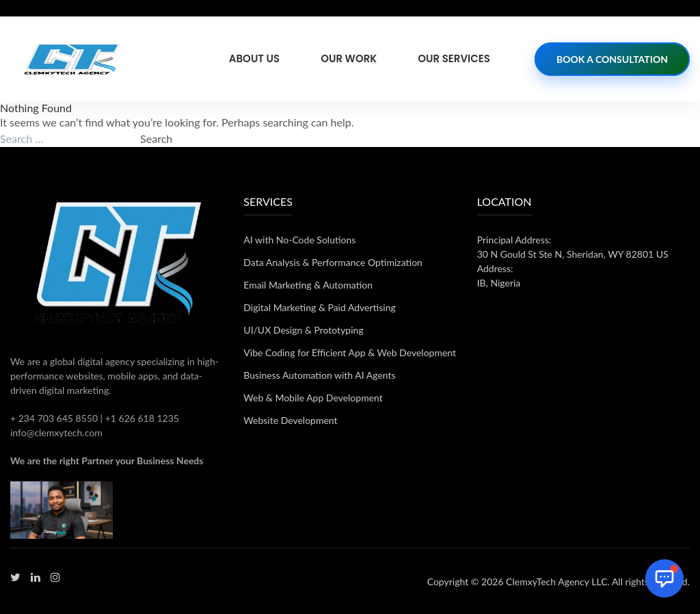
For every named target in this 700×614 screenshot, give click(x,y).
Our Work (349, 58)
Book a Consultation (612, 59)
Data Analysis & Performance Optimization (333, 262)
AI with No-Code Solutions (299, 240)
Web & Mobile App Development (313, 398)
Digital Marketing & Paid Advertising (319, 307)
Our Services (454, 58)
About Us (254, 58)
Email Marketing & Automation (308, 285)
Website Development (290, 420)
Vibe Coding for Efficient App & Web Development (350, 352)
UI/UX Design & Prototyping (303, 330)
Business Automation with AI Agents (319, 375)
